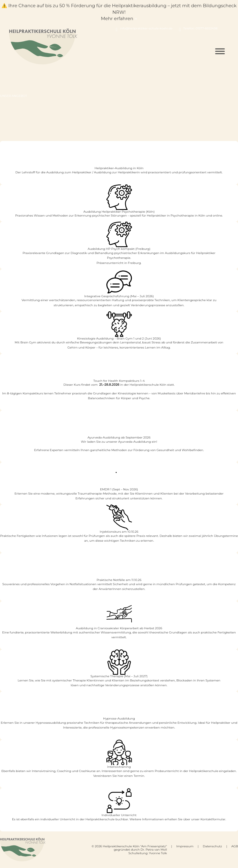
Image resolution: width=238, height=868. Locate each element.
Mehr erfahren (119, 220)
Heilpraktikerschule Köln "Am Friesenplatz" (135, 846)
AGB (235, 846)
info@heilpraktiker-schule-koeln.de (146, 28)
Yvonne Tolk (158, 853)
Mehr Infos (119, 461)
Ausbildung (119, 183)
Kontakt (119, 830)
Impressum (185, 846)
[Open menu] (220, 52)
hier (121, 776)
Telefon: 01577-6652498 (200, 28)
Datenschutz (212, 846)
